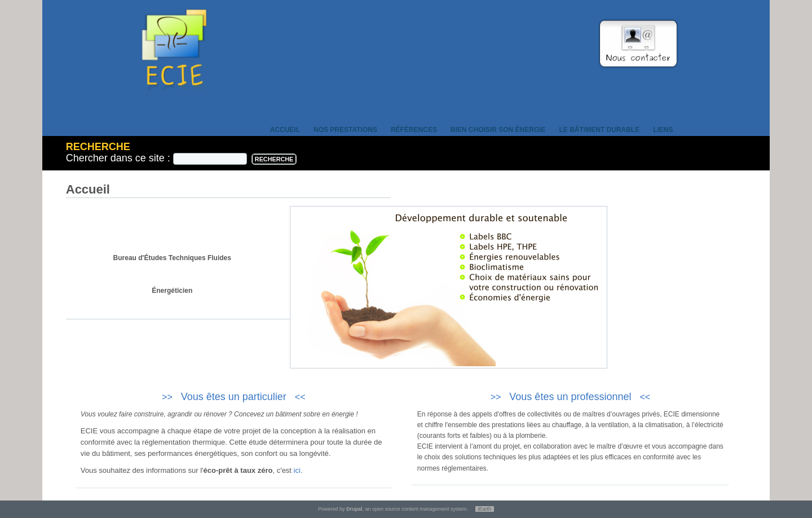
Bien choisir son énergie (498, 130)
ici (297, 470)
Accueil (285, 130)
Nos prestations (345, 130)
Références (414, 130)
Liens (663, 130)
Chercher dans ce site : (120, 158)
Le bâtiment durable (600, 130)
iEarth (485, 509)
